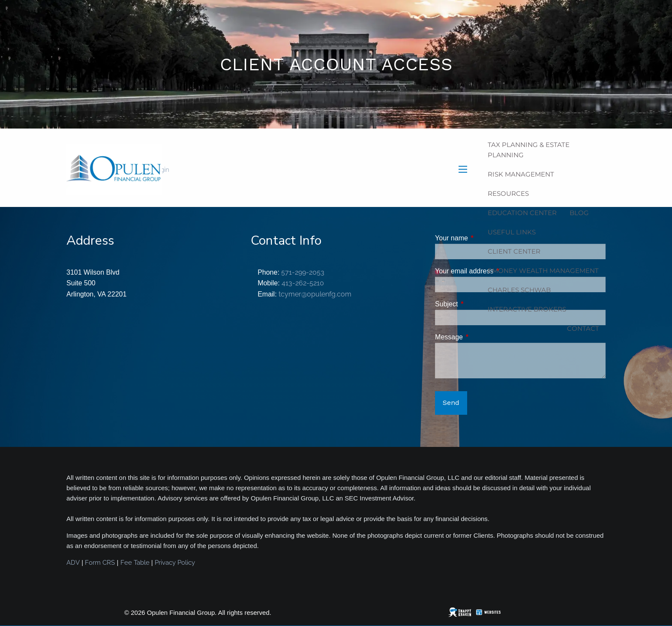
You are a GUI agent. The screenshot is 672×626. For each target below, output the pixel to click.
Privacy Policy (175, 563)
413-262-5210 (303, 283)
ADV (73, 563)
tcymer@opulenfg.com (315, 294)
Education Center (522, 213)
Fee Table (135, 563)
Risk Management (521, 174)
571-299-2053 (303, 272)
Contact (583, 328)
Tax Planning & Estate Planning (529, 150)
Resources (508, 193)
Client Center (514, 251)
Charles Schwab (519, 290)
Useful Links (512, 232)
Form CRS (100, 563)
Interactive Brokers (527, 309)
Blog (579, 213)
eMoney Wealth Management (543, 271)
